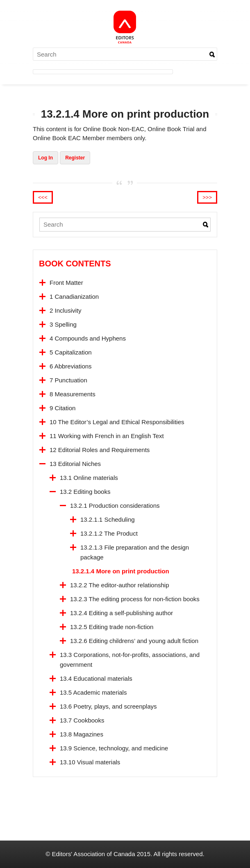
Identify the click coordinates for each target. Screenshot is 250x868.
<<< (43, 197)
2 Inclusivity (66, 310)
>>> (207, 197)
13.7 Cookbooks (82, 720)
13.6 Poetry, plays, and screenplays (108, 706)
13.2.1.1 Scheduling (108, 519)
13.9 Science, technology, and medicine (114, 748)
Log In (45, 158)
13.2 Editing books (85, 492)
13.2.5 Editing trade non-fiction (112, 627)
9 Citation (62, 408)
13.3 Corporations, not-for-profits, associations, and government (130, 660)
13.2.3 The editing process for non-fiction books (135, 599)
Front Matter (66, 283)
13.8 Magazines (82, 734)
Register (75, 158)
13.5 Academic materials (93, 692)
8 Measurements (73, 394)
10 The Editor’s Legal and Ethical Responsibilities (117, 422)
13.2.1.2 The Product (109, 533)
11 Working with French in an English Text (107, 436)
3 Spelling (63, 324)
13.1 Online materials (89, 478)
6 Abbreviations (71, 366)
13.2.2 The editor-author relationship (120, 585)
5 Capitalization (71, 352)
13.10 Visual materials (90, 762)
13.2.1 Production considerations (115, 506)
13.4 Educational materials (96, 678)
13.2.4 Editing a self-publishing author (122, 613)
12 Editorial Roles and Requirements (100, 450)
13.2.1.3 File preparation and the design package (135, 552)
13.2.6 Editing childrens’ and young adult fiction (134, 641)
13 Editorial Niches (75, 464)
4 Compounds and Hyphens (88, 338)
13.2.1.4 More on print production (121, 571)
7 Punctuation (68, 380)
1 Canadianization (74, 297)
